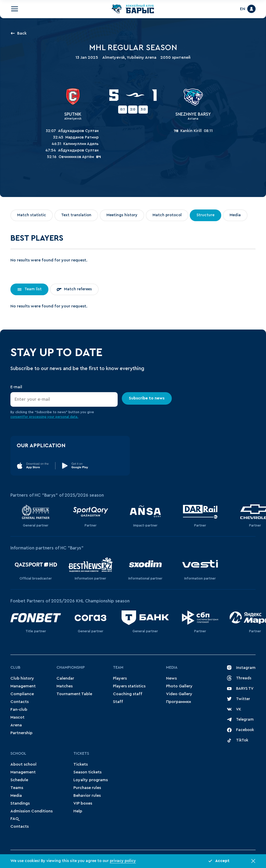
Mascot (17, 717)
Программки (179, 702)
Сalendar (65, 678)
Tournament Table (74, 694)
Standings (20, 803)
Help (78, 811)
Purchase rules (87, 788)
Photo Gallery (179, 686)
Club (15, 668)
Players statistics (129, 686)
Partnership (21, 733)
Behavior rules (87, 795)
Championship (71, 668)
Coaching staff (128, 694)
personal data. (67, 417)
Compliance (22, 694)
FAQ (15, 819)
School (18, 754)
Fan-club (19, 709)
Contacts (20, 702)
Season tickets (87, 772)
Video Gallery (179, 694)
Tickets (81, 754)
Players (120, 678)
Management (23, 686)
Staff (118, 702)
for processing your (39, 417)
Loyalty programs (91, 780)
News (171, 678)
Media (172, 668)
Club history (22, 678)
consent (17, 417)
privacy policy (123, 861)
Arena (16, 725)
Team (118, 668)
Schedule (19, 780)
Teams (17, 788)
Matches (65, 686)
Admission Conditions (31, 811)
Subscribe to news (147, 398)
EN (243, 9)
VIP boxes (83, 803)
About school (23, 764)
